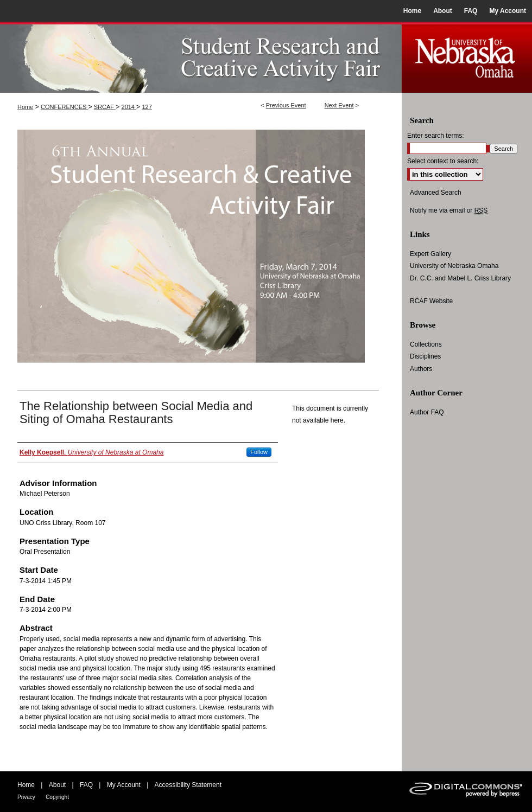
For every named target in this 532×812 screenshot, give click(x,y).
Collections (426, 344)
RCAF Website (431, 301)
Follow (259, 452)
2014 (129, 107)
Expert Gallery (430, 254)
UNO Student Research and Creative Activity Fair (201, 57)
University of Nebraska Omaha (454, 266)
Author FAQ (427, 412)
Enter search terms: (436, 136)
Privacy (26, 797)
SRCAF (105, 107)
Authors (421, 369)
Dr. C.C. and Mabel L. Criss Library (460, 278)
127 (147, 107)
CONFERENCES (64, 107)
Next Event (339, 105)
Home (25, 107)
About (57, 785)
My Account (124, 785)
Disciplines (425, 356)
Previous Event (286, 105)
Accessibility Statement (188, 785)
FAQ (86, 785)
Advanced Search (436, 193)
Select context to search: (443, 161)
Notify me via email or (449, 210)
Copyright (57, 797)
